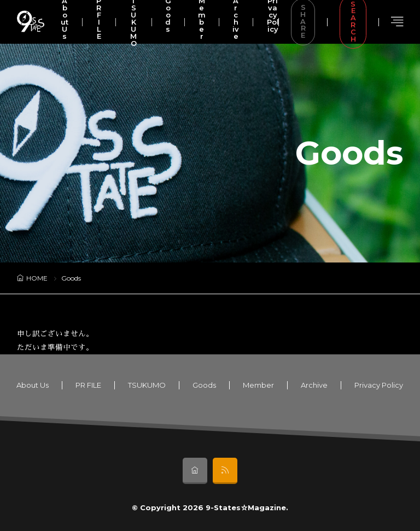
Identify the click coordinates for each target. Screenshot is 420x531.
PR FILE (88, 385)
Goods (204, 385)
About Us (33, 385)
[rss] (225, 471)
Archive (314, 385)
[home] (195, 471)
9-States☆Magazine (246, 507)
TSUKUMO (147, 385)
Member (258, 385)
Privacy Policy (379, 385)
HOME (37, 278)
